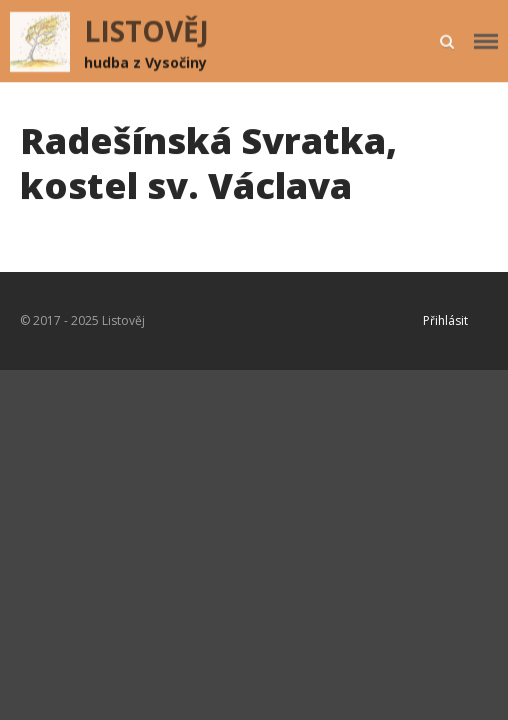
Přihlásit (445, 320)
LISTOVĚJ (146, 31)
